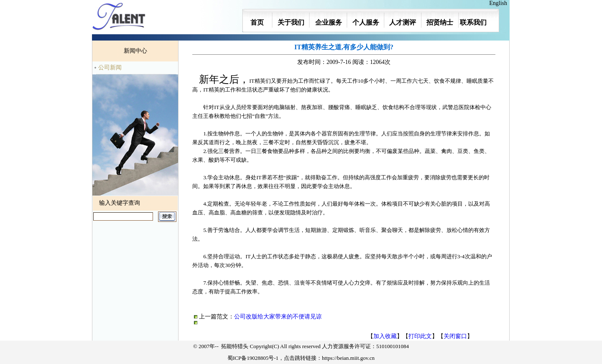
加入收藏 (385, 336)
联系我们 (473, 22)
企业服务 (329, 22)
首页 (257, 22)
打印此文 (420, 336)
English (500, 3)
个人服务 (366, 22)
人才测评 (403, 22)
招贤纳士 (440, 22)
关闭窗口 (455, 336)
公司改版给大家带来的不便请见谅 (278, 317)
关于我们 (291, 22)
